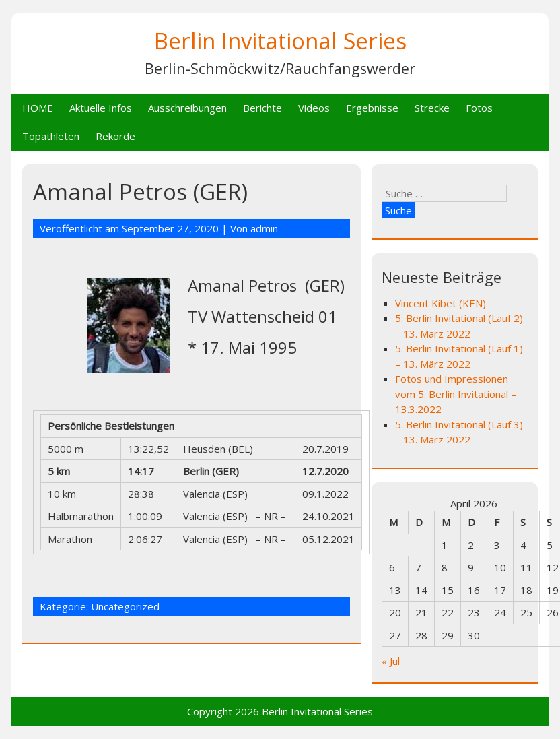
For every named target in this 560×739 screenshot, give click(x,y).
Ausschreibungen (187, 108)
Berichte (262, 108)
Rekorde (115, 136)
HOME (38, 108)
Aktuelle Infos (101, 108)
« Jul (391, 661)
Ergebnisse (372, 108)
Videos (314, 108)
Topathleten (51, 136)
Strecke (432, 108)
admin (264, 228)
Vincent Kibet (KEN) (441, 303)
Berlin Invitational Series (280, 41)
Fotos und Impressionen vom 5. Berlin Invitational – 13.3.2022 (456, 394)
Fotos (479, 108)
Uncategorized (125, 606)
